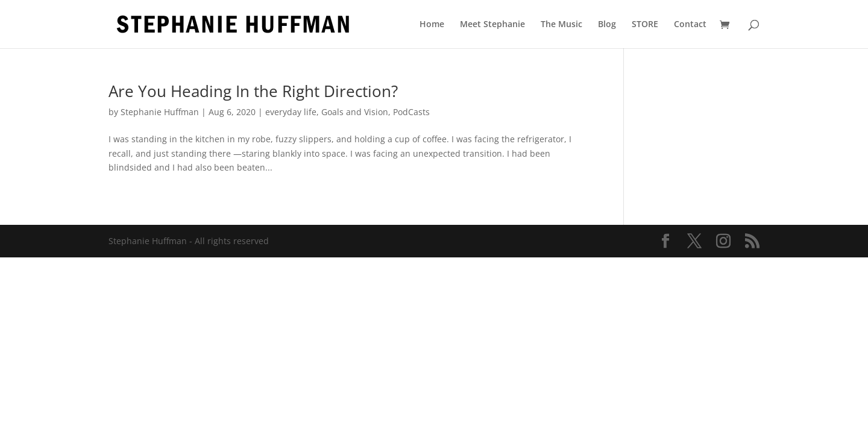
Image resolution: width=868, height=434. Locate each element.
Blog (607, 25)
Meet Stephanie (492, 25)
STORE (645, 25)
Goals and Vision (355, 112)
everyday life (291, 112)
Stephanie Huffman (160, 112)
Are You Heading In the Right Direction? (253, 91)
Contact (690, 25)
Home (432, 25)
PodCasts (411, 112)
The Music (561, 25)
